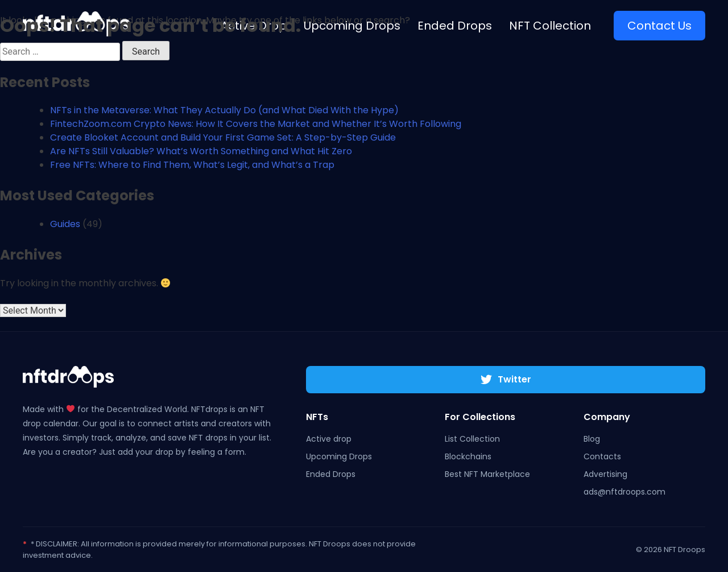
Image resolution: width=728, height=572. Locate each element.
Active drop (329, 439)
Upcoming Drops (339, 456)
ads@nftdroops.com (624, 492)
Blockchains (468, 456)
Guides (65, 224)
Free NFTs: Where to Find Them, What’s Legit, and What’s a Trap (192, 165)
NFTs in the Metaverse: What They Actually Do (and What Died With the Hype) (224, 110)
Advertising (605, 474)
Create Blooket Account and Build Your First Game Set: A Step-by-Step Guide (223, 137)
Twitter (506, 379)
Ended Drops (331, 474)
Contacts (602, 456)
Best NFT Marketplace (487, 474)
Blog (592, 439)
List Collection (472, 439)
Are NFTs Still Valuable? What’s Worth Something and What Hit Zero (201, 151)
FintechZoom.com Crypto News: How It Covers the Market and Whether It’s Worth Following (256, 124)
